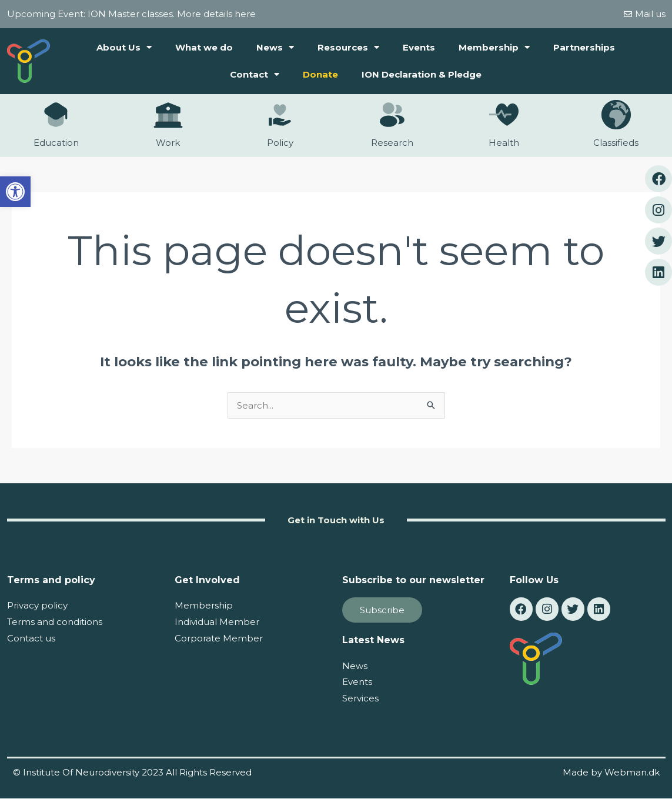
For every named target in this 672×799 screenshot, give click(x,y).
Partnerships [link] (584, 47)
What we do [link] (204, 47)
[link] (15, 192)
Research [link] (392, 143)
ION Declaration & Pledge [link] (422, 74)
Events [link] (419, 47)
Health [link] (504, 143)
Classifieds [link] (616, 143)
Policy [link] (280, 143)
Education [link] (56, 143)
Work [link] (168, 143)
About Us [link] (124, 47)
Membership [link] (494, 47)
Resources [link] (348, 47)
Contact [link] (255, 74)
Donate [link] (320, 74)
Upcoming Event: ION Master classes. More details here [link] (131, 14)
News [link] (275, 47)
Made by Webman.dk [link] (611, 772)
